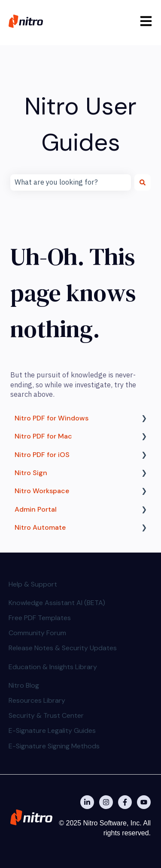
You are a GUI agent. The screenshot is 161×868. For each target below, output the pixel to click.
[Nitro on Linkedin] (87, 802)
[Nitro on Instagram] (106, 802)
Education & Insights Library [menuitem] (53, 667)
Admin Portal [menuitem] (36, 509)
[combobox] (71, 182)
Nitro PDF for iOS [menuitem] (42, 455)
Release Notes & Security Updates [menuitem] (63, 648)
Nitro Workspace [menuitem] (42, 491)
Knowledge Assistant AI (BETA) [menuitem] (57, 603)
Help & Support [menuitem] (33, 584)
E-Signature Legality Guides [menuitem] (52, 731)
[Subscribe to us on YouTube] (144, 802)
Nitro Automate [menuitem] (40, 527)
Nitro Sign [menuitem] (31, 473)
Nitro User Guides (80, 124)
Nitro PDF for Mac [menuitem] (43, 436)
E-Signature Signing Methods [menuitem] (54, 746)
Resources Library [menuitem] (37, 700)
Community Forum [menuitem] (37, 633)
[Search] (143, 182)
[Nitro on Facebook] (125, 802)
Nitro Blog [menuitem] (24, 685)
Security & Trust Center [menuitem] (46, 715)
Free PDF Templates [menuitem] (40, 618)
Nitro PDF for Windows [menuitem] (52, 418)
